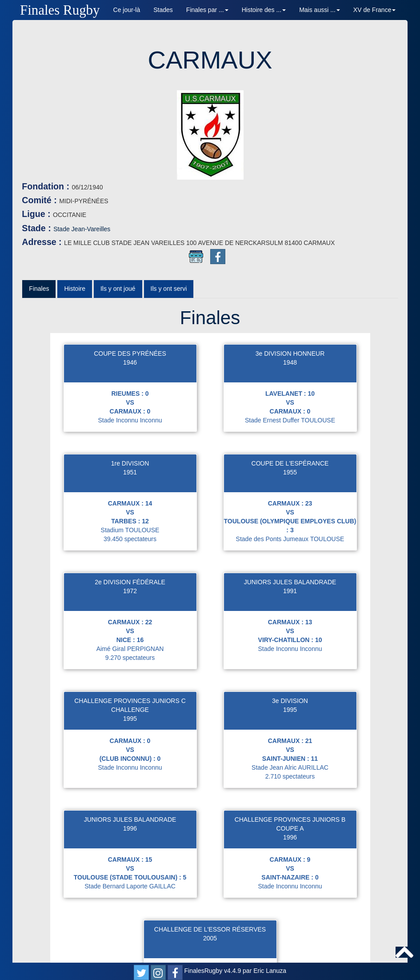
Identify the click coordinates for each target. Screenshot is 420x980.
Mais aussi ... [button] (320, 10)
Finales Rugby (60, 10)
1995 (130, 629)
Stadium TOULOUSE (130, 441)
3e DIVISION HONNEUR (290, 264)
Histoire (74, 199)
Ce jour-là (127, 10)
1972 (130, 502)
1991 (290, 502)
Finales (39, 199)
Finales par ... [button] (207, 10)
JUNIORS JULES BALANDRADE (290, 493)
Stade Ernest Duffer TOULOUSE (290, 331)
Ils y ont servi (169, 199)
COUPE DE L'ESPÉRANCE (290, 374)
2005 (210, 849)
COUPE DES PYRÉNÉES (130, 264)
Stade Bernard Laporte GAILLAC (130, 797)
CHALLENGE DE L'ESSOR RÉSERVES (210, 840)
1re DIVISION (130, 374)
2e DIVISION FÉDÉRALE (130, 493)
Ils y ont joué (118, 199)
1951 (130, 383)
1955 (290, 383)
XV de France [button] (375, 10)
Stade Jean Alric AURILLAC (290, 678)
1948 (290, 273)
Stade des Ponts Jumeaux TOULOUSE (290, 450)
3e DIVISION (290, 611)
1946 (130, 273)
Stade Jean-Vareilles (115, 140)
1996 (130, 739)
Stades (163, 10)
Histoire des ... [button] (264, 10)
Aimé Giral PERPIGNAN (130, 559)
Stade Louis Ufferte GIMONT (210, 907)
